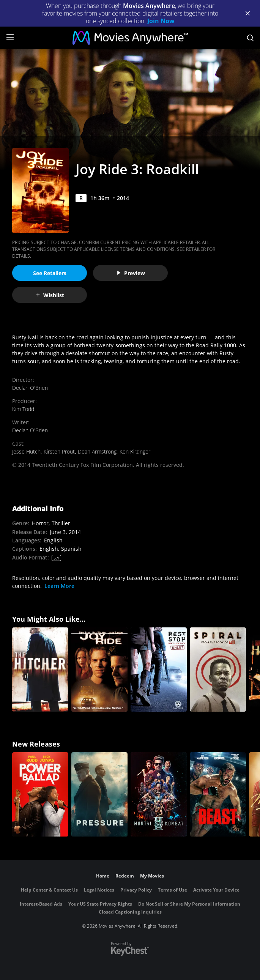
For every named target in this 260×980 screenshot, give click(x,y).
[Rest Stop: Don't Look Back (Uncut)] (159, 670)
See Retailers (50, 273)
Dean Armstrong (97, 451)
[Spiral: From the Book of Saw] (218, 670)
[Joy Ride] (99, 670)
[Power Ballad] (40, 794)
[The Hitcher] (40, 670)
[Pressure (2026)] (99, 794)
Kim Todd (23, 409)
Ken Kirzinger (135, 451)
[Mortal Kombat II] (159, 794)
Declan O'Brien (30, 388)
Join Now (161, 21)
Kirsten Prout (59, 451)
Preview (131, 273)
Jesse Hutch (26, 451)
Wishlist (50, 295)
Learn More (59, 586)
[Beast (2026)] (218, 794)
